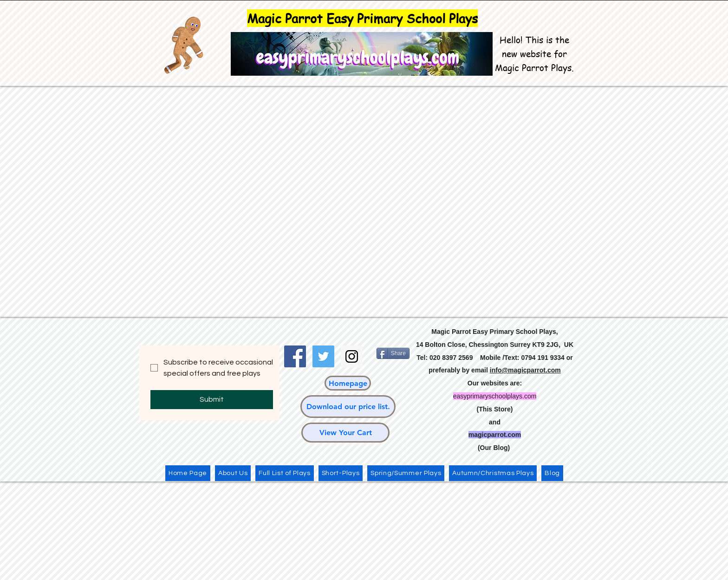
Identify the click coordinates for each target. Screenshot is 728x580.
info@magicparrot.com (525, 370)
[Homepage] (348, 383)
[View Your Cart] (345, 433)
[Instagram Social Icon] (352, 356)
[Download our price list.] (348, 407)
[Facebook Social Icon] (295, 356)
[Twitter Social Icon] (323, 356)
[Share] (393, 353)
